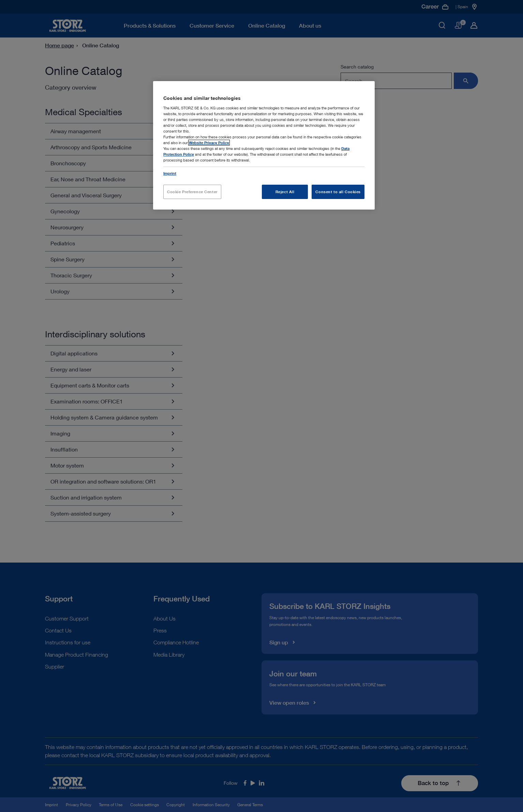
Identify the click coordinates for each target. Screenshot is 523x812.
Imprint (170, 173)
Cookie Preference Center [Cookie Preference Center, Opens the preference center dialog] (192, 192)
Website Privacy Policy (209, 143)
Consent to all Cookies (338, 192)
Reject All (285, 192)
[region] (264, 145)
